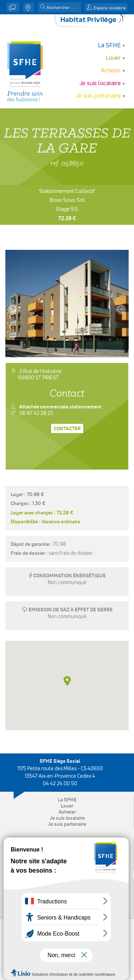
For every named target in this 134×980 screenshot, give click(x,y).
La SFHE (109, 46)
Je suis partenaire (98, 96)
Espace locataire (110, 8)
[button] (43, 8)
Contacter (67, 429)
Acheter (111, 71)
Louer (113, 58)
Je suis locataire (100, 84)
